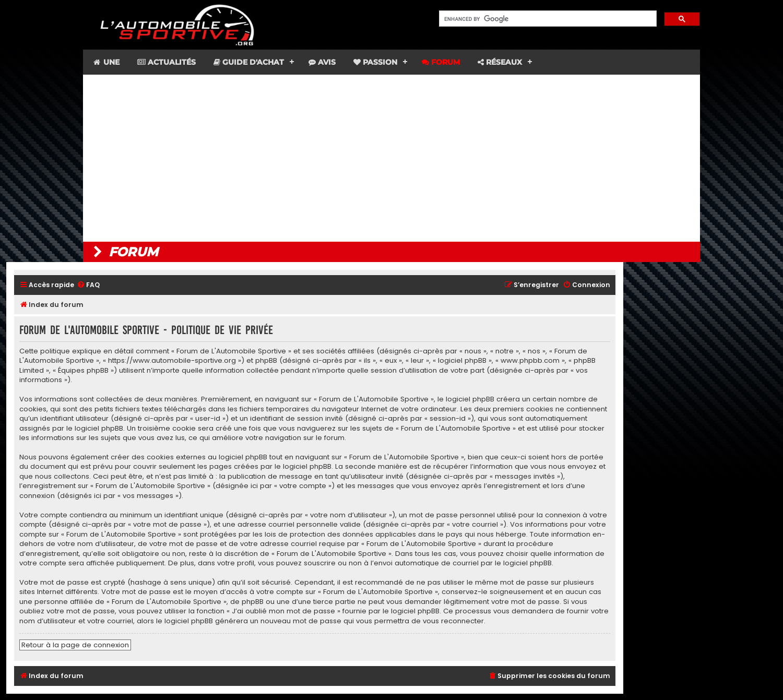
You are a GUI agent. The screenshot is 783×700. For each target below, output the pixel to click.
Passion (375, 62)
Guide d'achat (249, 62)
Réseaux (500, 62)
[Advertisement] (391, 158)
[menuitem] (88, 285)
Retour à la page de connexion (75, 645)
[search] (547, 19)
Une (106, 62)
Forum (441, 62)
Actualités (167, 62)
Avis (322, 62)
